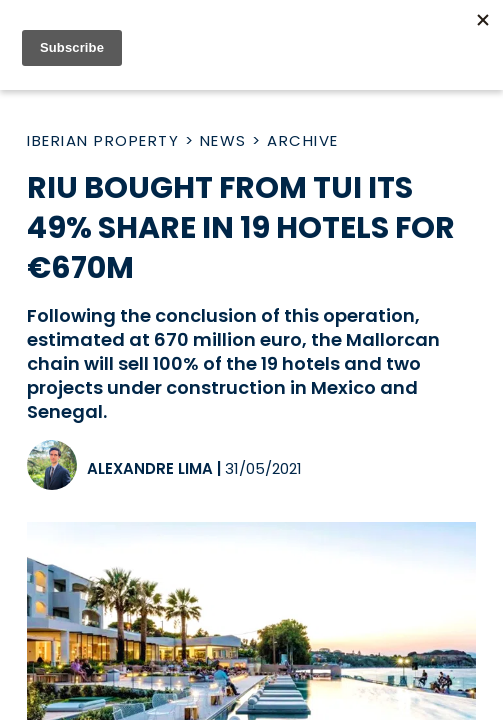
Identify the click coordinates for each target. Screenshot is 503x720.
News (223, 140)
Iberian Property (103, 140)
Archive (303, 140)
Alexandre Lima (150, 468)
